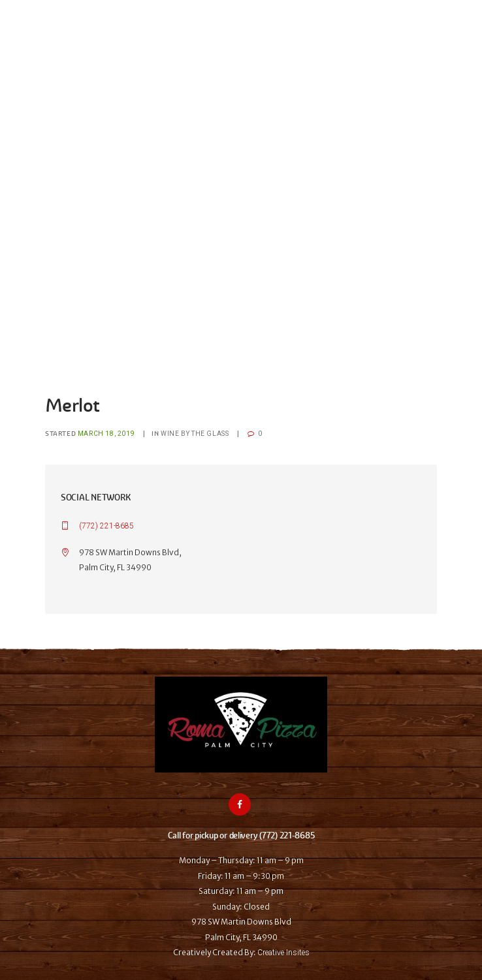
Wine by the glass (195, 434)
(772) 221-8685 (106, 526)
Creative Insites (283, 953)
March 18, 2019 (106, 434)
